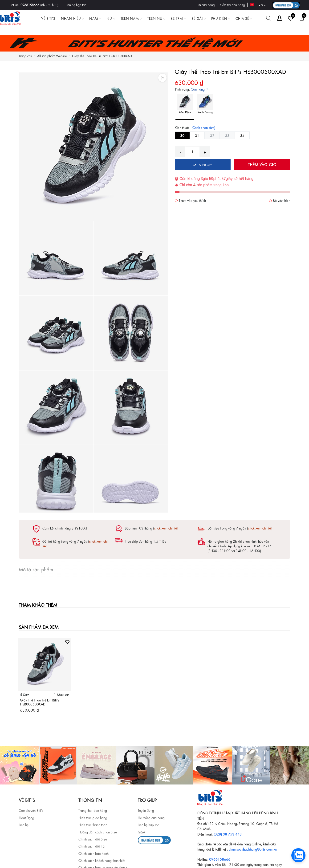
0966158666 (30, 5)
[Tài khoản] (280, 18)
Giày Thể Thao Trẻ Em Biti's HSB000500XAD (40, 702)
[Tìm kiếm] (268, 18)
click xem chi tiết (166, 528)
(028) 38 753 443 (228, 834)
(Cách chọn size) (203, 127)
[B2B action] (286, 5)
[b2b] (154, 839)
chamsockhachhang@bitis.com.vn (253, 849)
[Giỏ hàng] (302, 18)
